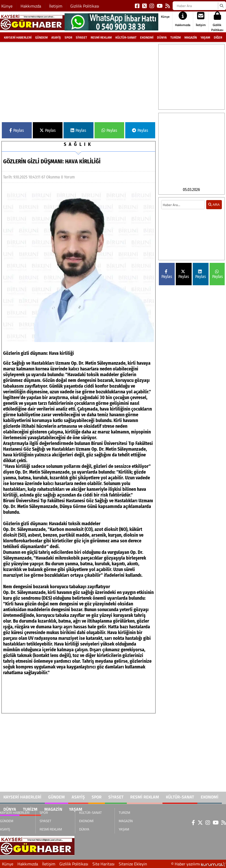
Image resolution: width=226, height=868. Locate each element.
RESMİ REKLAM (101, 37)
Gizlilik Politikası (85, 6)
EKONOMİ (147, 37)
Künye (7, 6)
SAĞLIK (79, 144)
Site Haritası (103, 864)
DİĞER (218, 37)
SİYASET (81, 37)
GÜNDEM (41, 37)
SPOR (68, 37)
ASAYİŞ (56, 37)
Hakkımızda (31, 6)
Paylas (17, 130)
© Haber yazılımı (199, 864)
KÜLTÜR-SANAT (126, 37)
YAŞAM (205, 37)
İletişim (56, 6)
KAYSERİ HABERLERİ (18, 37)
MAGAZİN (191, 37)
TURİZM (175, 37)
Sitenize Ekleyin (133, 864)
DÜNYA (162, 37)
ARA (214, 223)
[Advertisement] (79, 80)
